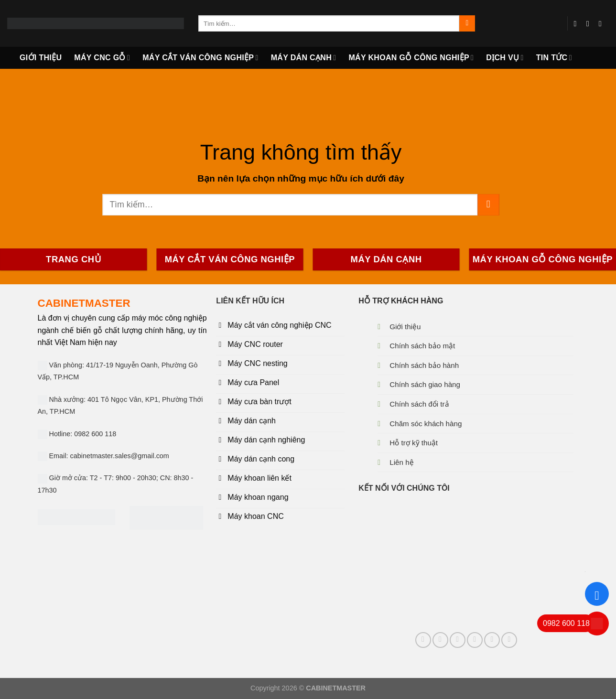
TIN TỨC (554, 58)
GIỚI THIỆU (41, 58)
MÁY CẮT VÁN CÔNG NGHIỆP (200, 58)
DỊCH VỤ (505, 58)
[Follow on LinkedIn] (475, 640)
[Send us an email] (590, 23)
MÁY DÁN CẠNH (304, 58)
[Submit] (467, 23)
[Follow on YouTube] (603, 23)
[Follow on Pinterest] (458, 640)
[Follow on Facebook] (578, 23)
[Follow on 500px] (509, 640)
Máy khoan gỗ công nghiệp (411, 58)
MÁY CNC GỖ (102, 58)
